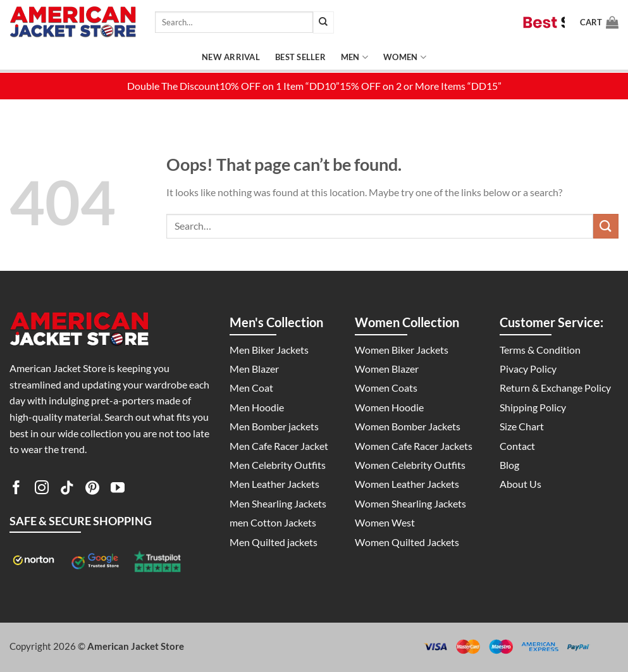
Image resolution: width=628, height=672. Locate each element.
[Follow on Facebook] (16, 490)
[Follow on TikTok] (67, 490)
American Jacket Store (136, 646)
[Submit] (323, 22)
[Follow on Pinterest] (92, 490)
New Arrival (231, 57)
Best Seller (300, 57)
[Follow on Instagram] (42, 490)
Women (405, 57)
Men (354, 57)
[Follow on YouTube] (118, 490)
